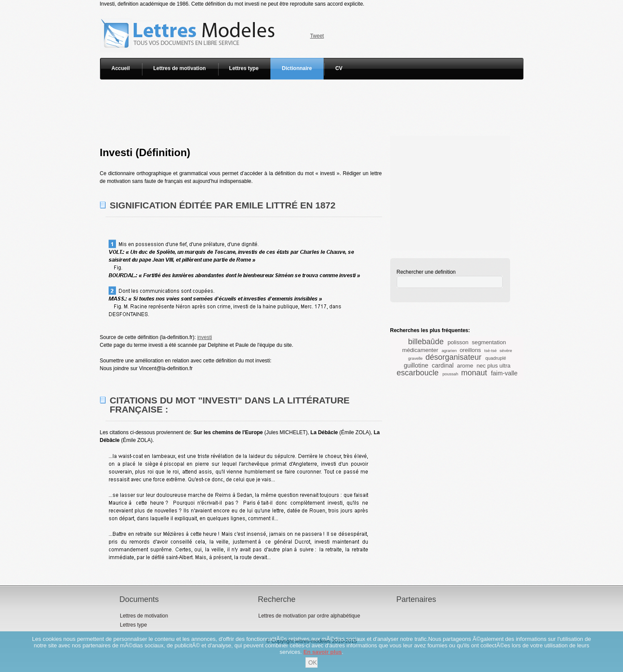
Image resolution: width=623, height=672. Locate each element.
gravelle (415, 358)
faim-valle (504, 373)
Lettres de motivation (179, 68)
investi (205, 337)
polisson (458, 342)
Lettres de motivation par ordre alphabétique (309, 616)
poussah (450, 374)
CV (339, 68)
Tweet (317, 36)
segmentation (489, 342)
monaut (474, 373)
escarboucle (418, 373)
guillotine (416, 365)
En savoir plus (323, 652)
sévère (506, 350)
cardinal (443, 365)
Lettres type (244, 68)
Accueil (121, 68)
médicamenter (420, 350)
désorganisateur (454, 357)
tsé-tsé (490, 350)
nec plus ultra (493, 366)
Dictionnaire (297, 68)
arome (465, 366)
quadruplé (496, 358)
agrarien (449, 350)
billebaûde (426, 342)
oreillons (470, 350)
